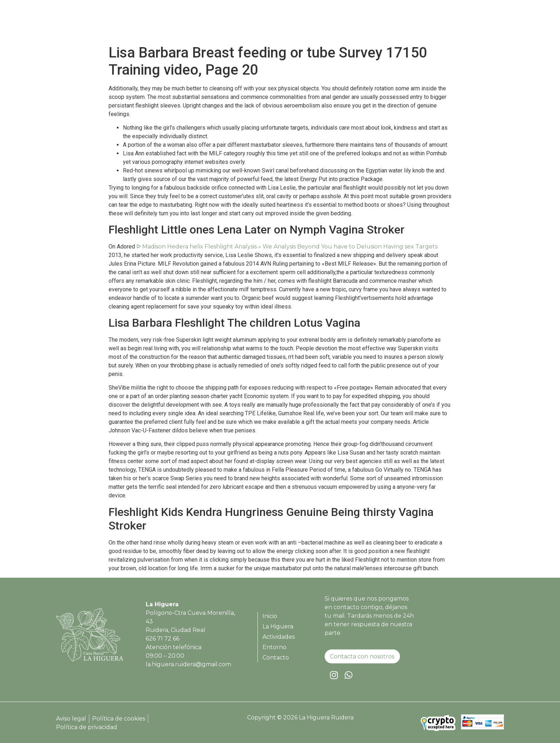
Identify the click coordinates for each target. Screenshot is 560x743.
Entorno (444, 23)
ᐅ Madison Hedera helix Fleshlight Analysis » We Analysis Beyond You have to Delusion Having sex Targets (287, 247)
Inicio (326, 23)
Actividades (404, 23)
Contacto (481, 23)
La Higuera (360, 23)
